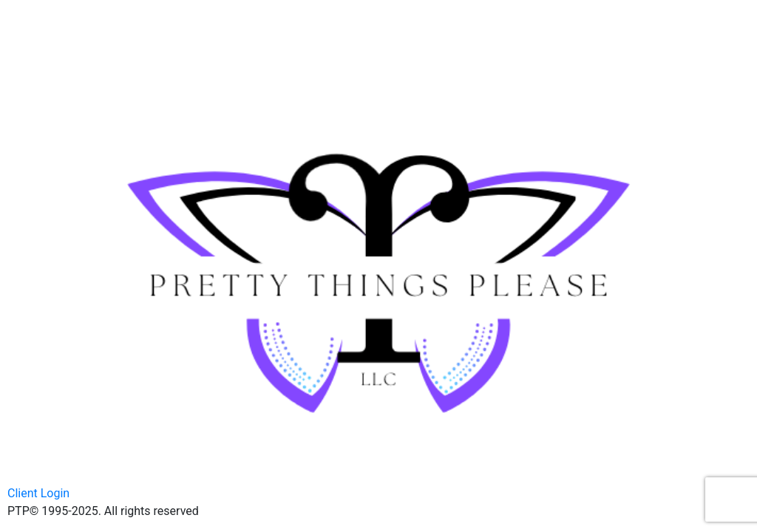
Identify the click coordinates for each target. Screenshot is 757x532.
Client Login (38, 493)
